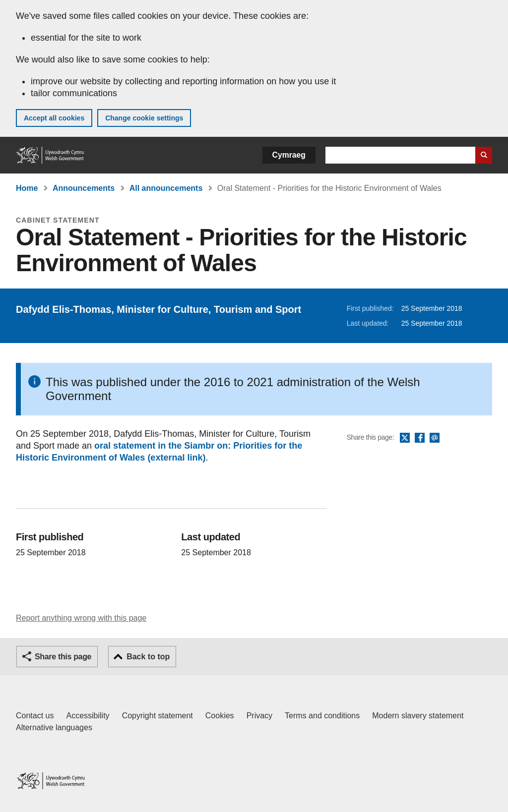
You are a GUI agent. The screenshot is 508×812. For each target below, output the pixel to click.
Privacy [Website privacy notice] (259, 716)
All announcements (166, 188)
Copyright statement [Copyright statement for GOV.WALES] (158, 716)
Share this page (63, 657)
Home (27, 188)
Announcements (84, 188)
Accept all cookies (54, 118)
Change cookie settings (144, 118)
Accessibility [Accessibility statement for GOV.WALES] (88, 716)
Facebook (420, 438)
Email (435, 438)
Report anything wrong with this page (81, 618)
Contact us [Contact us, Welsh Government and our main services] (35, 716)
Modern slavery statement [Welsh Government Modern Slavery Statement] (418, 716)
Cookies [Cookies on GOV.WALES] (220, 716)
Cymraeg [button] (289, 155)
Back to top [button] (148, 657)
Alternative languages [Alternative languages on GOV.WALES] (54, 727)
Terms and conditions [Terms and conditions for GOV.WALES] (322, 716)
